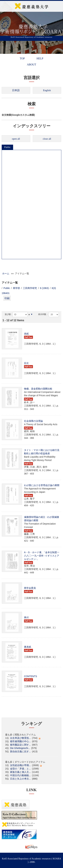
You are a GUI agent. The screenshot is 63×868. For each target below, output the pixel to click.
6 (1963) (44, 288)
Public (7, 147)
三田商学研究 (30, 288)
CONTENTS (30, 676)
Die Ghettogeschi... (20, 748)
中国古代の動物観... (20, 775)
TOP (22, 58)
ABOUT (32, 64)
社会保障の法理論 (33, 421)
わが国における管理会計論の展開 (42, 485)
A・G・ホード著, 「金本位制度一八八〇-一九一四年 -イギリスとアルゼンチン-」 (42, 556)
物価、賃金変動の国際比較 (38, 389)
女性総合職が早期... (20, 765)
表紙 (26, 334)
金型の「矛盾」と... (20, 769)
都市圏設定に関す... (20, 745)
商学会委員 (30, 588)
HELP (40, 58)
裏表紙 (28, 647)
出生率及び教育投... (20, 738)
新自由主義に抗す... (20, 751)
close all (47, 139)
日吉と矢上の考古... (20, 779)
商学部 (16, 288)
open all (16, 139)
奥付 (26, 617)
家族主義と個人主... (20, 772)
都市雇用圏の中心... (20, 741)
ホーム (6, 273)
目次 (26, 363)
